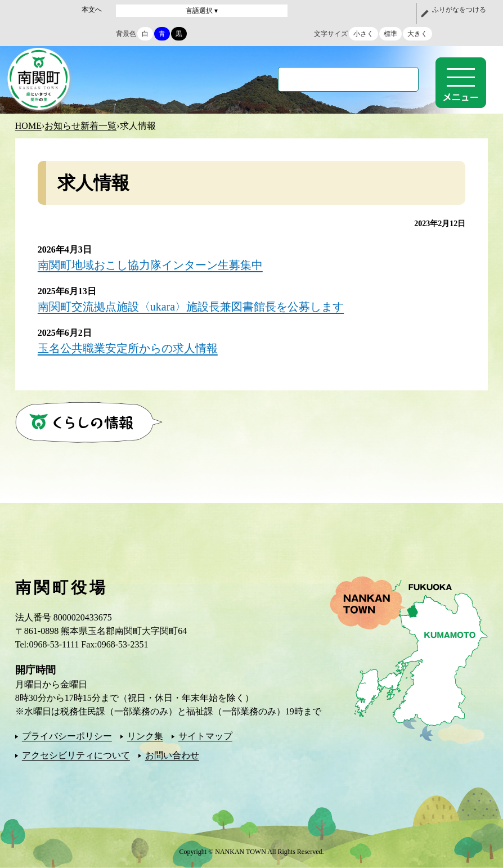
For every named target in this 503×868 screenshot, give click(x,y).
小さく (363, 34)
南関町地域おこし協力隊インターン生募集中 (150, 265)
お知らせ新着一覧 (80, 126)
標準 (390, 34)
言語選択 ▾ (202, 11)
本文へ (92, 10)
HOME (28, 126)
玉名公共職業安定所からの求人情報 (128, 348)
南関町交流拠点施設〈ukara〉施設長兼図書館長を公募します (191, 307)
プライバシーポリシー (67, 736)
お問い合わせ (172, 755)
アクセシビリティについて (76, 755)
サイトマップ (205, 736)
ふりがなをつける (459, 10)
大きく (417, 34)
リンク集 (145, 736)
